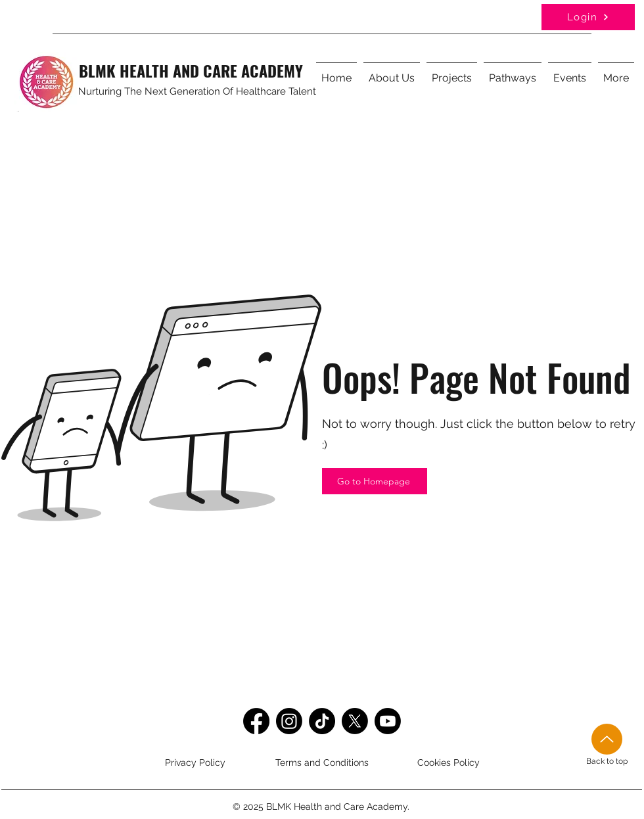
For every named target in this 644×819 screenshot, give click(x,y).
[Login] (588, 17)
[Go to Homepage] (375, 481)
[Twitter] (355, 721)
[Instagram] (289, 721)
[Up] (607, 739)
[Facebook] (256, 721)
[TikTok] (322, 721)
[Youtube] (388, 721)
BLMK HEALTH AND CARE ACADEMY (191, 70)
